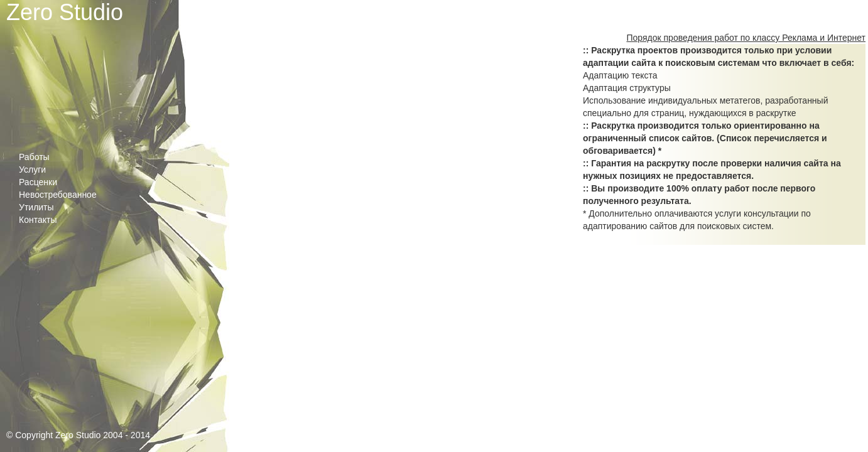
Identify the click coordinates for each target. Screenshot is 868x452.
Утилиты (36, 207)
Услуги (32, 169)
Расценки (38, 182)
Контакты (38, 220)
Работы (34, 157)
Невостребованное (58, 195)
